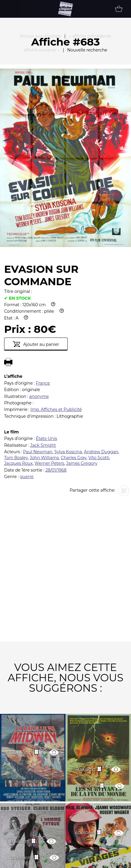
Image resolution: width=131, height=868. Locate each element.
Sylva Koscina (68, 383)
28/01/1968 (56, 402)
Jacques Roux (18, 395)
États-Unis (47, 370)
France (43, 315)
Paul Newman (38, 383)
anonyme (39, 328)
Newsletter (102, 861)
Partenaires (56, 861)
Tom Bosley (16, 389)
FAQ (19, 861)
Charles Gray (74, 389)
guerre (27, 408)
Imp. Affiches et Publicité (56, 341)
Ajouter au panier (36, 276)
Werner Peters (49, 395)
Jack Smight (43, 377)
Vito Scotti (99, 389)
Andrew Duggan (101, 383)
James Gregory (82, 395)
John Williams (44, 389)
